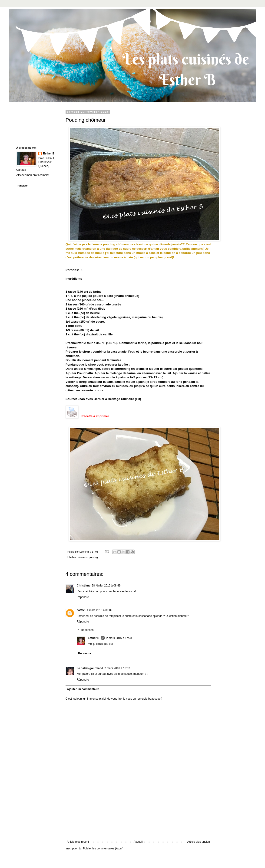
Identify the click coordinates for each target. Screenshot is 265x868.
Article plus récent (78, 842)
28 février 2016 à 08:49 (106, 586)
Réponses (87, 630)
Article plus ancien (199, 842)
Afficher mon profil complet (33, 175)
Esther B (94, 638)
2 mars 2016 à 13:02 (117, 668)
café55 (81, 610)
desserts (83, 557)
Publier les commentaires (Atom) (103, 848)
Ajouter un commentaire (83, 689)
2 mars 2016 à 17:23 (119, 638)
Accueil (138, 842)
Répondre (83, 597)
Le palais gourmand (90, 668)
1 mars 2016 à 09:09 (99, 610)
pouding (93, 557)
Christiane (84, 586)
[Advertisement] (138, 820)
